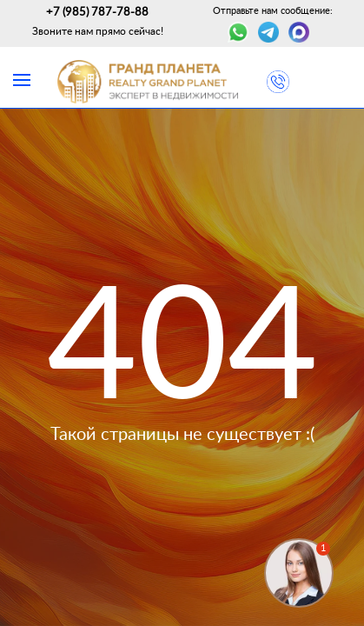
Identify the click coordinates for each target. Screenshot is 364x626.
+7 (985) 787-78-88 (97, 12)
